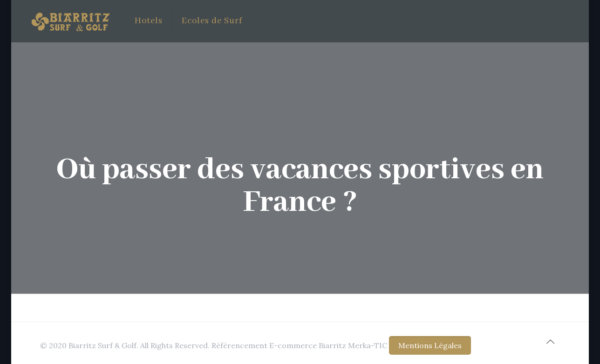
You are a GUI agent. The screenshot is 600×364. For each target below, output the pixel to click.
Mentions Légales (430, 345)
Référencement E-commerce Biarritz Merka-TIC (299, 345)
